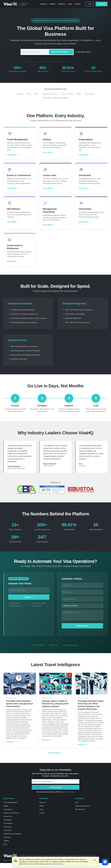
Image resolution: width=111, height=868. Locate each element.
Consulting (7, 827)
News (41, 809)
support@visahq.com (82, 806)
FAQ (77, 802)
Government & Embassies (13, 834)
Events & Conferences (11, 813)
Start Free (102, 4)
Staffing (6, 841)
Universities (7, 830)
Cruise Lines (8, 816)
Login (89, 4)
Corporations (8, 809)
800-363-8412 (80, 809)
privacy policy (58, 864)
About (70, 4)
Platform (53, 4)
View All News (56, 753)
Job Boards (7, 820)
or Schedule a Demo (83, 52)
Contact (78, 4)
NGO (5, 844)
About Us (43, 802)
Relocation (7, 837)
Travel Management (10, 802)
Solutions (43, 4)
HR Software (8, 823)
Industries (62, 4)
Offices (42, 806)
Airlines (6, 806)
